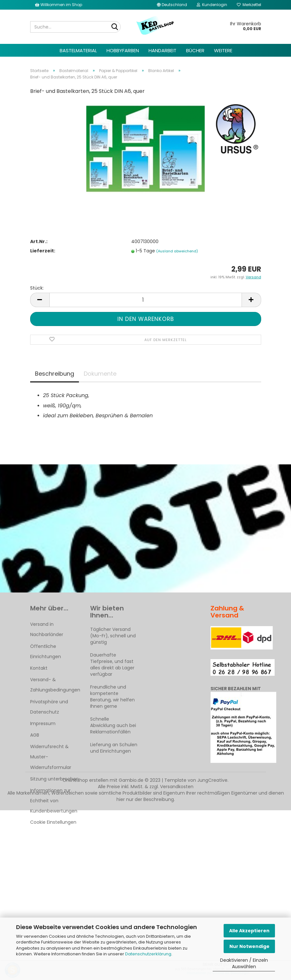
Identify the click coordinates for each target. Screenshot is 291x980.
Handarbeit (163, 50)
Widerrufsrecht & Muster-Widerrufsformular (51, 757)
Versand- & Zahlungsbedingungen (55, 685)
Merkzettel (249, 5)
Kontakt (39, 668)
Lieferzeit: (43, 251)
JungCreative (212, 780)
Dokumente (100, 374)
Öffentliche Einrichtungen (46, 651)
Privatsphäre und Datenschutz (49, 707)
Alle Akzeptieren (249, 931)
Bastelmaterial (78, 50)
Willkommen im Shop (59, 5)
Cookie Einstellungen (53, 822)
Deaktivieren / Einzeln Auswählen (244, 963)
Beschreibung (55, 374)
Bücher (195, 50)
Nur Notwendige (249, 946)
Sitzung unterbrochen (55, 779)
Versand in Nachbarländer (47, 629)
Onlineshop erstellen (86, 780)
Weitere (223, 50)
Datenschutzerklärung (148, 954)
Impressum (43, 723)
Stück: (37, 288)
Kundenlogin (212, 5)
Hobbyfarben (123, 50)
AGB (35, 735)
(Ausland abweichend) (177, 251)
